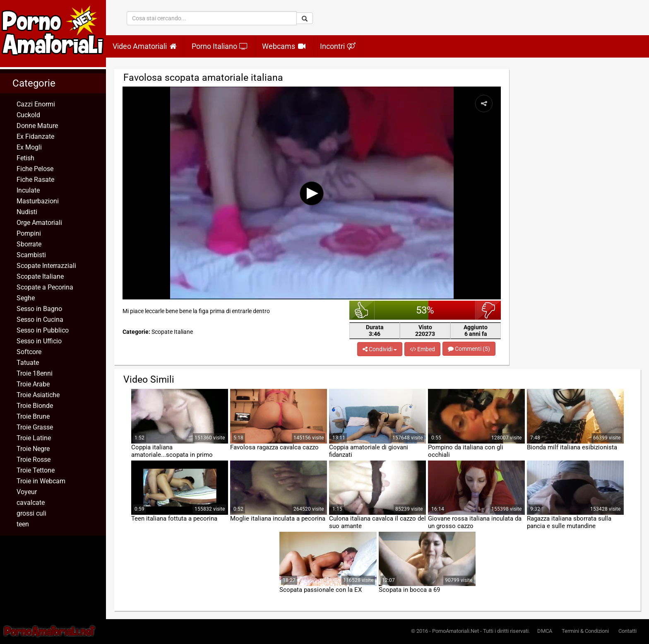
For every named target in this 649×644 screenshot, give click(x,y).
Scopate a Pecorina (45, 287)
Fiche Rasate (35, 180)
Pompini (29, 233)
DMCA (545, 631)
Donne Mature (37, 126)
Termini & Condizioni (585, 631)
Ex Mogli (29, 147)
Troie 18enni (35, 373)
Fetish (25, 158)
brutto (488, 310)
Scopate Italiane (40, 276)
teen (23, 524)
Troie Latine (34, 438)
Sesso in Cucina (40, 320)
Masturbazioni (38, 201)
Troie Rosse (34, 459)
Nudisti (27, 212)
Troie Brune (33, 416)
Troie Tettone (36, 470)
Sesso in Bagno (39, 309)
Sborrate (29, 244)
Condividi (380, 349)
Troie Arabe (33, 384)
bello (362, 310)
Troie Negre (33, 449)
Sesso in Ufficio (39, 341)
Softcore (29, 352)
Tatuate (28, 363)
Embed (422, 349)
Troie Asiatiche (38, 395)
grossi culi (31, 513)
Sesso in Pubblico (43, 330)
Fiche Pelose (35, 169)
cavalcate (31, 503)
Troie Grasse (35, 427)
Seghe (26, 298)
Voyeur (27, 492)
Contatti (627, 631)
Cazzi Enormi (36, 104)
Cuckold (28, 115)
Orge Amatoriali (39, 223)
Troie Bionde (35, 406)
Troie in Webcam (41, 481)
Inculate (28, 190)
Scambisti (31, 255)
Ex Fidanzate (35, 136)
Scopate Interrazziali (46, 266)
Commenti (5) (469, 349)
